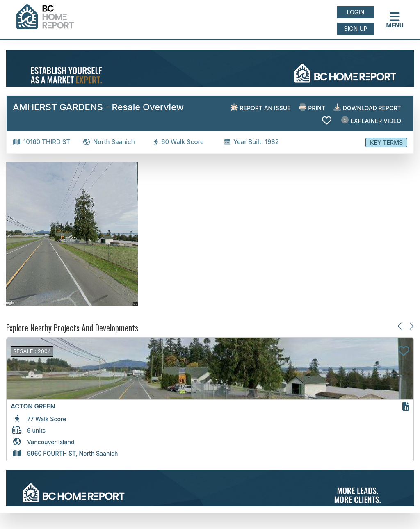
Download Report (367, 108)
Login (356, 12)
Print (312, 108)
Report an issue (261, 108)
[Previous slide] (400, 326)
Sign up (355, 29)
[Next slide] (411, 326)
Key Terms (386, 143)
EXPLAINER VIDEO (371, 120)
